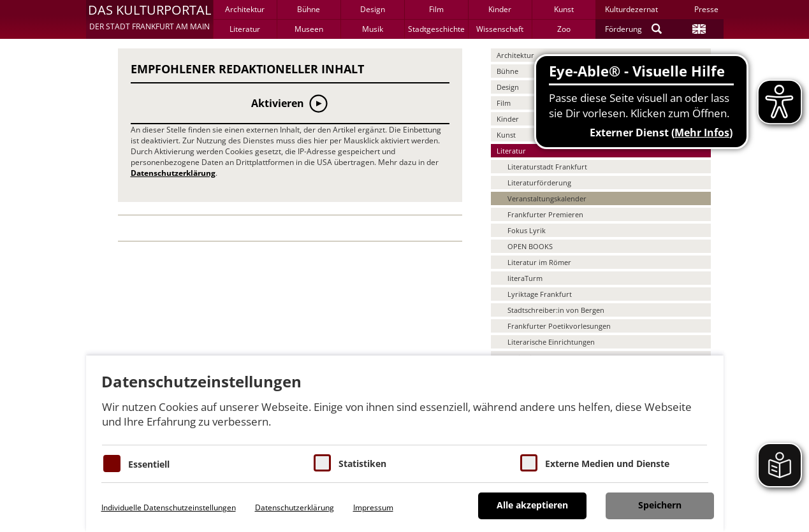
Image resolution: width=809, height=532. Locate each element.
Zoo (564, 29)
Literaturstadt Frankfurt (547, 167)
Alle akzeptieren (532, 505)
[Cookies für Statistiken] (322, 463)
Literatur (245, 29)
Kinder (500, 9)
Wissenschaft (500, 29)
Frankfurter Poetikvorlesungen (559, 326)
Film (436, 9)
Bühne (309, 9)
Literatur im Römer (539, 262)
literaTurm (525, 278)
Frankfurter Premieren (545, 214)
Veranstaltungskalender (547, 198)
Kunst (564, 9)
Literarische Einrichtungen (551, 342)
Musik (373, 29)
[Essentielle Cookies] (112, 464)
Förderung (623, 29)
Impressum (373, 507)
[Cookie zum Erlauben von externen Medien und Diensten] (529, 463)
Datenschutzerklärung (173, 173)
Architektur (245, 9)
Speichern (660, 505)
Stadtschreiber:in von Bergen (556, 310)
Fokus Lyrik (527, 230)
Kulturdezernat (631, 9)
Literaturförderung (539, 183)
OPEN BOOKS (530, 246)
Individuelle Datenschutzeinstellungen (169, 507)
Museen (309, 29)
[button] (149, 19)
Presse (706, 9)
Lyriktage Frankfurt (540, 294)
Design (373, 9)
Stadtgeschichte (436, 29)
